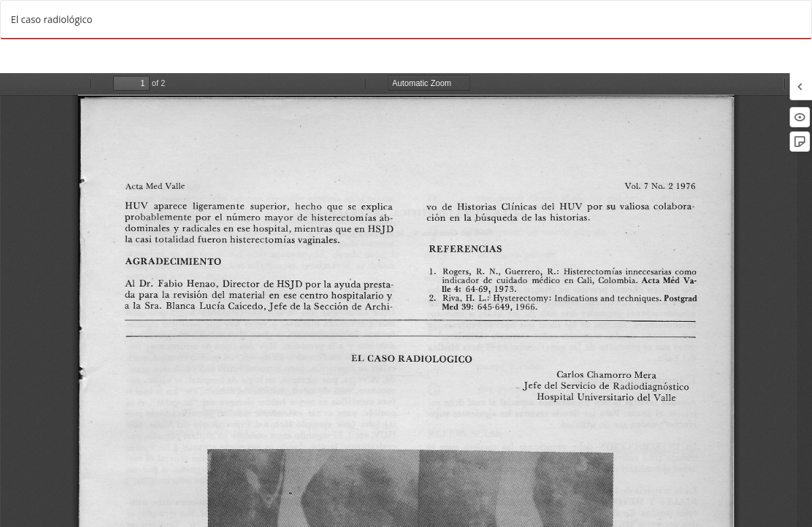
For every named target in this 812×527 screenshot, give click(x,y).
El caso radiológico (51, 19)
